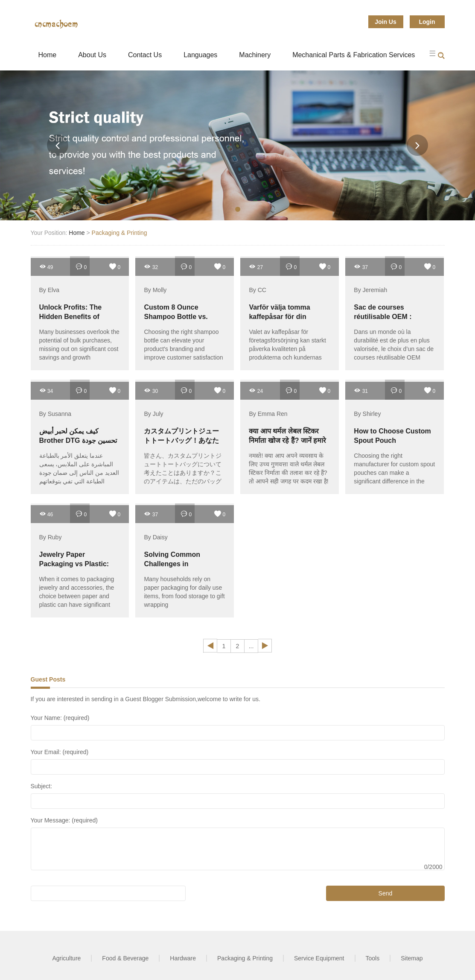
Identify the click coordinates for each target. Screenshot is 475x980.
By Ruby (51, 537)
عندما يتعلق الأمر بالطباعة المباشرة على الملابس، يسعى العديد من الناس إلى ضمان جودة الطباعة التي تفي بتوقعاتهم (79, 468)
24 (256, 391)
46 (46, 514)
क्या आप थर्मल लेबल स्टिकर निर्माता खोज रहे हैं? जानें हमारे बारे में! (287, 440)
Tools (373, 958)
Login (427, 22)
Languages (200, 55)
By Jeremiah (370, 290)
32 (151, 267)
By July (153, 414)
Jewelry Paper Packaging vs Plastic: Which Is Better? (74, 564)
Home (48, 55)
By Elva (49, 290)
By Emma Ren (268, 414)
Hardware (183, 958)
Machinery (255, 55)
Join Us (386, 22)
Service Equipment (319, 958)
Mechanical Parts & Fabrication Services (354, 55)
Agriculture (66, 958)
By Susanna (55, 414)
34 (46, 391)
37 (361, 267)
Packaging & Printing (119, 233)
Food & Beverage (125, 958)
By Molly (155, 290)
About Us (92, 55)
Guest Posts (48, 679)
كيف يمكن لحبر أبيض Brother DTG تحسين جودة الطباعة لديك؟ (78, 440)
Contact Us (145, 55)
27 (256, 267)
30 (151, 391)
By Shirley (367, 414)
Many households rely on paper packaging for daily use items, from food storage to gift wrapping (184, 592)
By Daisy (156, 537)
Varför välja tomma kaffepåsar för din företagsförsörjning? (282, 317)
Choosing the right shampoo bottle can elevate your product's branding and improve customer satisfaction (183, 345)
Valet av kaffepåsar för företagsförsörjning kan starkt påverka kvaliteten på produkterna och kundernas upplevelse (287, 349)
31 (361, 391)
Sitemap (412, 958)
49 (46, 267)
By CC (257, 290)
